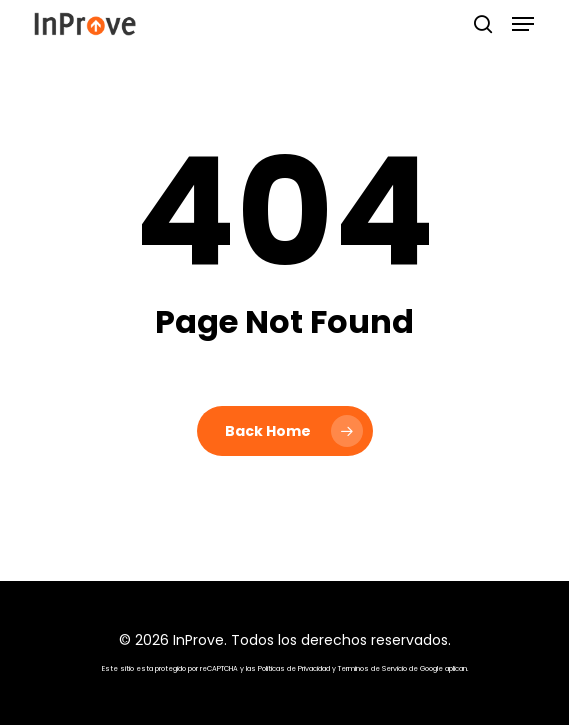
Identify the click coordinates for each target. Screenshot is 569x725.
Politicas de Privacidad (294, 668)
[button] (523, 24)
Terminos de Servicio (372, 668)
